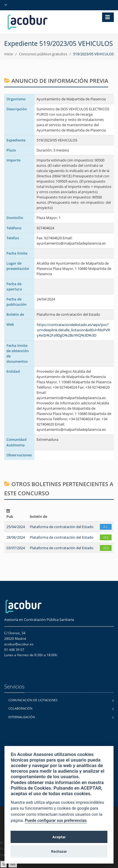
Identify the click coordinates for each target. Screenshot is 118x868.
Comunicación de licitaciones (33, 700)
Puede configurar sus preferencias (56, 821)
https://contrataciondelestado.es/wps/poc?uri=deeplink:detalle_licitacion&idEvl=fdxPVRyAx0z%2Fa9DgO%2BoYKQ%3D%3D (73, 330)
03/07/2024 (16, 548)
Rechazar (59, 851)
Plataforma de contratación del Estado (62, 527)
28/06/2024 (16, 537)
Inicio (9, 54)
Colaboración (20, 708)
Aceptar (59, 837)
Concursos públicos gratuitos (43, 54)
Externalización (22, 717)
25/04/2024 (16, 527)
